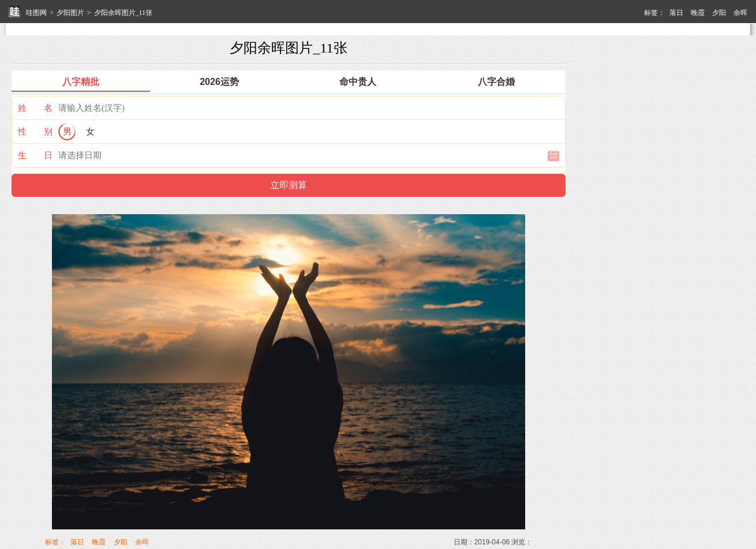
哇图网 (36, 13)
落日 (676, 13)
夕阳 (719, 13)
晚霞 (698, 13)
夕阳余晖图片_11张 (123, 13)
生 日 (35, 155)
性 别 (35, 131)
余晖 (740, 13)
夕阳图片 (70, 13)
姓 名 (35, 108)
